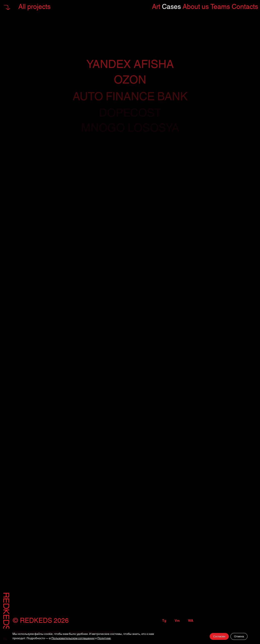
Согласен (219, 636)
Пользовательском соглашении (73, 638)
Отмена (239, 636)
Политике (104, 638)
